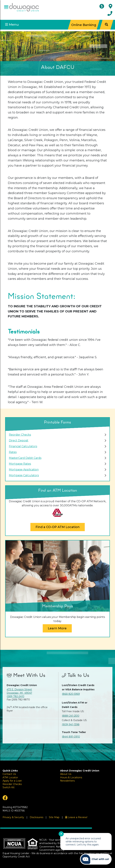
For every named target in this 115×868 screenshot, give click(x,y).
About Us (66, 774)
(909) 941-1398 (71, 725)
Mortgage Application (24, 470)
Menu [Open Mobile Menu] (12, 25)
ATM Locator (10, 777)
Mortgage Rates (20, 464)
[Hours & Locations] (110, 6)
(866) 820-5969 (71, 694)
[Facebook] (29, 798)
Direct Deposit (19, 440)
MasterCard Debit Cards (25, 458)
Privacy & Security (13, 817)
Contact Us (9, 774)
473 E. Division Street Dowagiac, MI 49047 (19, 691)
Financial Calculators (23, 446)
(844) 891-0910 (71, 737)
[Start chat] (96, 859)
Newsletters (67, 781)
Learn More (57, 628)
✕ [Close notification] (61, 834)
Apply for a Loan (12, 781)
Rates (13, 452)
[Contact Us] (110, 13)
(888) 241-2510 (71, 716)
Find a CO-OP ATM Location (58, 527)
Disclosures (36, 817)
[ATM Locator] (102, 6)
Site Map (54, 817)
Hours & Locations (71, 777)
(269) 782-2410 (15, 696)
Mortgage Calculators (24, 475)
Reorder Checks (20, 435)
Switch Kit (9, 787)
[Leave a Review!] (76, 817)
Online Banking (84, 25)
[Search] (106, 25)
